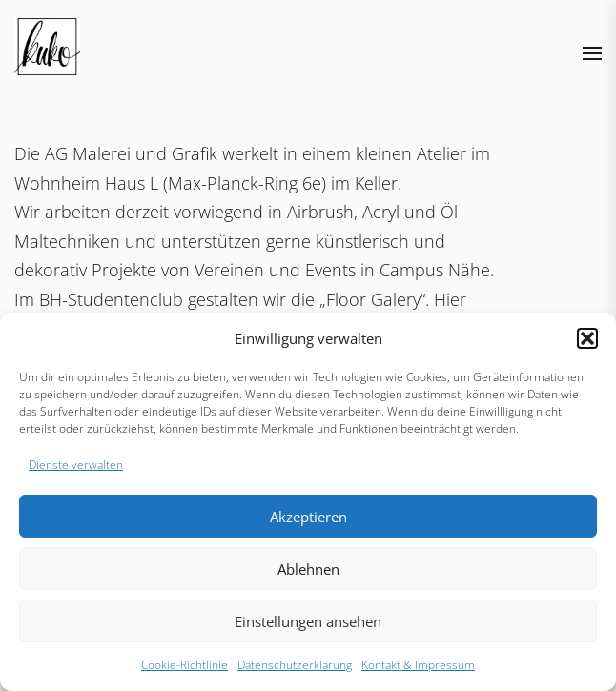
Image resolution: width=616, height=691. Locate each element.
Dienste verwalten (76, 465)
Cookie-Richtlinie (185, 665)
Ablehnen (308, 569)
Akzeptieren (308, 517)
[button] (587, 338)
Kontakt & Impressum (418, 665)
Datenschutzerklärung (295, 665)
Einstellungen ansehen (308, 621)
